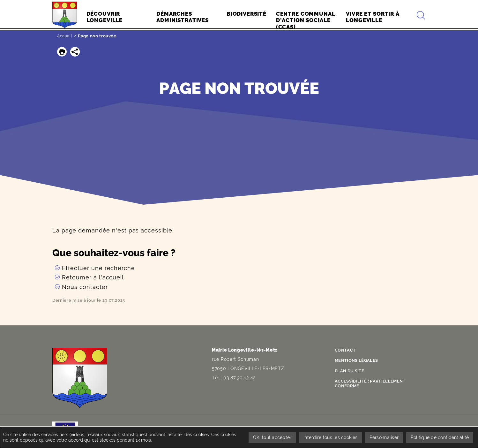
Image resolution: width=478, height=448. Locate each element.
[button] (62, 52)
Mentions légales (358, 360)
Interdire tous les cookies (328, 437)
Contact (347, 350)
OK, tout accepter (269, 437)
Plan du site (351, 370)
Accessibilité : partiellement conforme (373, 382)
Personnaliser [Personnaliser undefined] (383, 437)
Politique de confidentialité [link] (439, 437)
